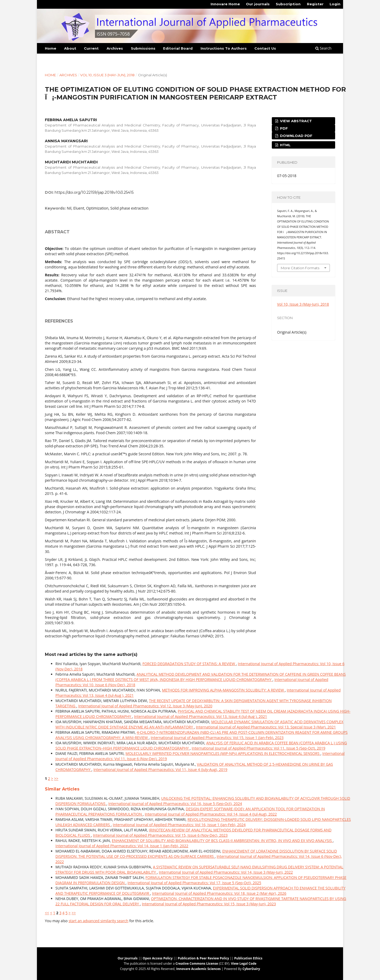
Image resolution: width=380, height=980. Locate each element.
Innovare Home (225, 4)
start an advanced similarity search (99, 921)
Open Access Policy (158, 958)
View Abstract (295, 121)
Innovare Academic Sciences (199, 969)
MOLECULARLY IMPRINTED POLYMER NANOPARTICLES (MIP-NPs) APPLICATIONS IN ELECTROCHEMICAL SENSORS (223, 753)
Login (335, 4)
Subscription (288, 4)
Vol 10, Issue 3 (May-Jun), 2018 (107, 75)
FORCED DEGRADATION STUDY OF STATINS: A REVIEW (189, 664)
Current (91, 48)
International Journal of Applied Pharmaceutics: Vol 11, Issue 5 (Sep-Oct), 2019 (258, 748)
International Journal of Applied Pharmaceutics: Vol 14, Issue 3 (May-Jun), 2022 (226, 872)
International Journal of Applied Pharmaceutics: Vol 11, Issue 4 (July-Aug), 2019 (160, 770)
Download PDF (296, 136)
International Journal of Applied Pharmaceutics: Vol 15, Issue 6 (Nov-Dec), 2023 (160, 835)
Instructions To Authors (224, 48)
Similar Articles (62, 789)
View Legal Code (244, 964)
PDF (283, 128)
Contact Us (265, 48)
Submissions (143, 48)
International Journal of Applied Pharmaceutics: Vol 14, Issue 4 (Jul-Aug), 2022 (211, 814)
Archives (115, 48)
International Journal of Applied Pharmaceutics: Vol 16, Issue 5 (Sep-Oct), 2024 (175, 804)
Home (51, 48)
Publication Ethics (248, 958)
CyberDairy (251, 969)
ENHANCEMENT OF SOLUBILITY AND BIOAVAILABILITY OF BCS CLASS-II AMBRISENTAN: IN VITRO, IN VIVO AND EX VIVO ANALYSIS (222, 841)
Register (315, 4)
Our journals (258, 4)
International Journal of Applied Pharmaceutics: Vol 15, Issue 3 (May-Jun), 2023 (209, 904)
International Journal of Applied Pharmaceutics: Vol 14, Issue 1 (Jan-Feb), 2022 (122, 846)
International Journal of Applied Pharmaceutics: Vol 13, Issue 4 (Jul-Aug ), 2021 (201, 716)
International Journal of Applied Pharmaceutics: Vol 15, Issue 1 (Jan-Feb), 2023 (217, 738)
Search (323, 48)
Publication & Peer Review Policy (203, 958)
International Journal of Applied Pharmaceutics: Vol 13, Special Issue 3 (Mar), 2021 (266, 727)
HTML (285, 145)
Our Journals (128, 958)
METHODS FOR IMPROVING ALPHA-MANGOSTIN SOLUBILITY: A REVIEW (224, 690)
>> (56, 778)
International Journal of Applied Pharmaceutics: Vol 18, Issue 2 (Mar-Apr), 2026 (219, 893)
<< (47, 913)
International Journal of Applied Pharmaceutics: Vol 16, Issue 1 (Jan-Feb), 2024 (179, 825)
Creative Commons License (197, 964)
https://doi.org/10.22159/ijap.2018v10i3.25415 (94, 192)
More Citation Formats (300, 268)
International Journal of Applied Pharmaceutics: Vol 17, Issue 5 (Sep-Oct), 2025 (194, 883)
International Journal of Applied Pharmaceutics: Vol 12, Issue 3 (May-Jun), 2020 (145, 706)
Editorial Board (178, 48)
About (70, 48)
